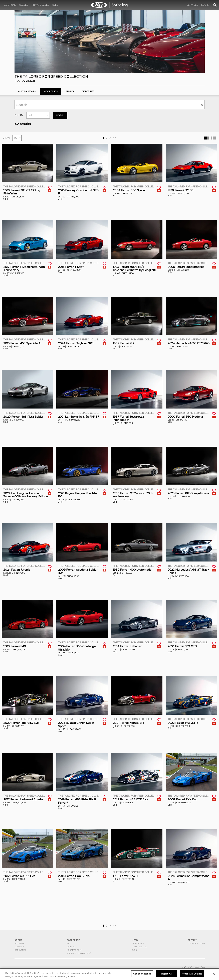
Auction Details (28, 91)
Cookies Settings (196, 943)
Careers (71, 947)
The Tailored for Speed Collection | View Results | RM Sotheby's (110, 5)
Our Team (19, 947)
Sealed (24, 5)
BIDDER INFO (93, 91)
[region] (109, 974)
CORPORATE (73, 940)
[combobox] (38, 115)
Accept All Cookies (192, 974)
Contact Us (20, 950)
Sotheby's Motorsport (79, 953)
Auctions (10, 5)
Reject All (166, 974)
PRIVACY (192, 940)
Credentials (138, 943)
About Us (19, 943)
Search (61, 115)
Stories (74, 91)
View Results (53, 91)
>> (114, 138)
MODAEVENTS (74, 950)
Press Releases (139, 947)
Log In (205, 5)
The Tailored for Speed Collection (51, 76)
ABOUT (18, 940)
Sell (55, 5)
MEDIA (135, 940)
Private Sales (40, 5)
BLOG (134, 950)
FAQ (68, 943)
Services (192, 5)
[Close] (214, 974)
